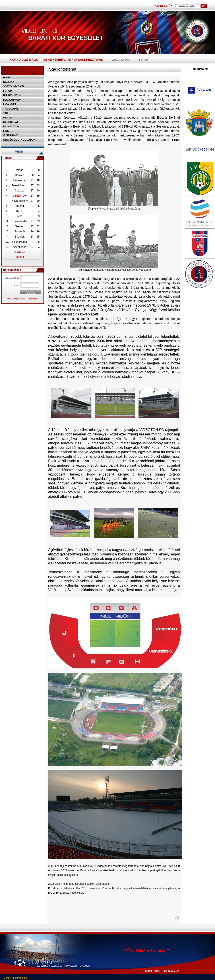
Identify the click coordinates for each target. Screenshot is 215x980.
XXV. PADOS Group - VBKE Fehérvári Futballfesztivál (56, 60)
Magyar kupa (12, 100)
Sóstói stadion (13, 86)
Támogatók (11, 109)
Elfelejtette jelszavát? (16, 299)
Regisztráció (33, 299)
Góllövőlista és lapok (19, 140)
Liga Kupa (10, 104)
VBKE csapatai (121, 60)
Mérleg (8, 118)
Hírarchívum (12, 95)
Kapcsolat (11, 122)
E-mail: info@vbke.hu (15, 978)
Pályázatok (11, 126)
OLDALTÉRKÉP (153, 971)
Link (6, 131)
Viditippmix (10, 135)
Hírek (7, 77)
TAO (6, 113)
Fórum (144, 60)
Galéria (9, 82)
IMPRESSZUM (172, 971)
